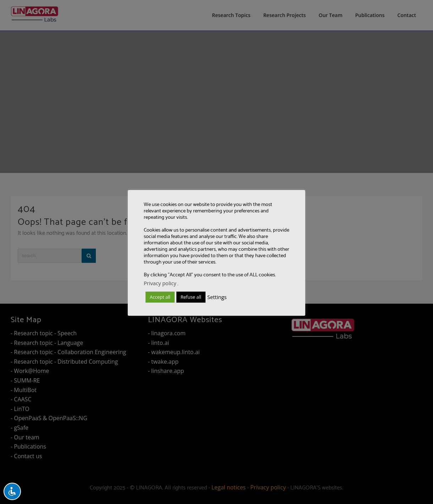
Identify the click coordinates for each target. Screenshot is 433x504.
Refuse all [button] (191, 297)
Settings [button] (217, 297)
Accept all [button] (160, 297)
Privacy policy (160, 283)
